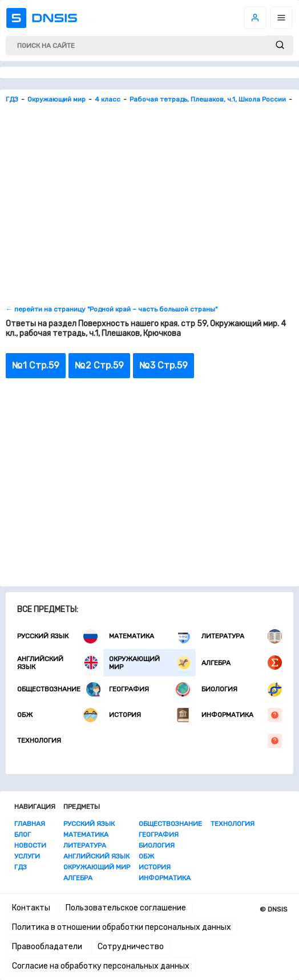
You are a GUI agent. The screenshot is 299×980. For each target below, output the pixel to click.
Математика (149, 636)
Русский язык (57, 636)
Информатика (242, 715)
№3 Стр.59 (163, 365)
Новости (30, 845)
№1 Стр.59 (36, 365)
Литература (242, 636)
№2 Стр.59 (99, 365)
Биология (242, 689)
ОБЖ (57, 715)
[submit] (280, 45)
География (149, 689)
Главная (30, 824)
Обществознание (59, 689)
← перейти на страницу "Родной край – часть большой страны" (112, 309)
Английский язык (57, 663)
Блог (23, 835)
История (149, 715)
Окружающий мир (149, 663)
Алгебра (242, 663)
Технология (149, 741)
